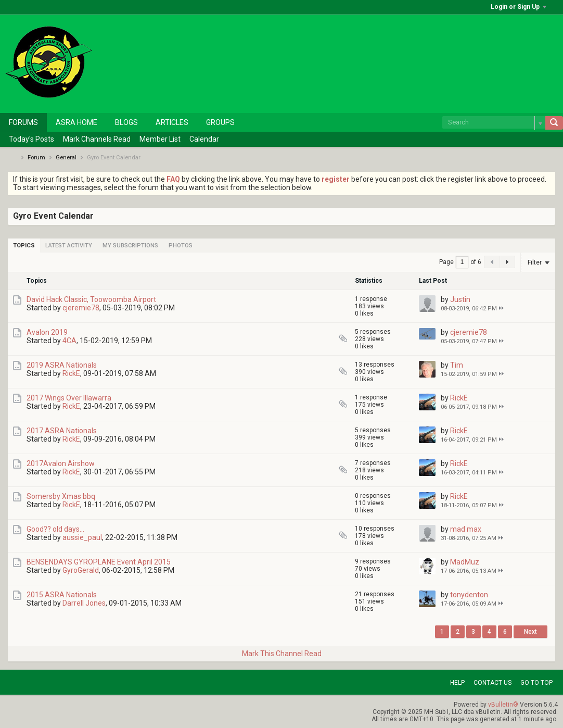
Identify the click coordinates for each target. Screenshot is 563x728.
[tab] (24, 246)
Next (530, 632)
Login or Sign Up (519, 7)
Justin (460, 299)
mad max (466, 529)
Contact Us (492, 683)
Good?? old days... (55, 529)
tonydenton (469, 595)
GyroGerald (81, 570)
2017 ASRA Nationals (62, 431)
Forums (23, 122)
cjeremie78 (81, 308)
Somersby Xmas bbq (61, 496)
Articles (172, 122)
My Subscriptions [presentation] (130, 246)
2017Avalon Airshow (61, 463)
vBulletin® (503, 705)
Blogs (126, 122)
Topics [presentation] (24, 246)
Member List (160, 139)
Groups (220, 122)
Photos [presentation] (181, 246)
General (66, 158)
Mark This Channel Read (282, 654)
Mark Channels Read (97, 139)
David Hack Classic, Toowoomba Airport (91, 299)
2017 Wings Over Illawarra (69, 398)
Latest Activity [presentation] (69, 246)
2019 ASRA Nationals (62, 365)
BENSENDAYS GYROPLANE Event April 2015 (99, 562)
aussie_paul (82, 537)
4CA (69, 341)
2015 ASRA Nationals (62, 595)
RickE (71, 373)
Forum (36, 158)
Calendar (204, 139)
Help (457, 683)
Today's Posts (31, 139)
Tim (457, 365)
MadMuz (465, 562)
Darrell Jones (84, 603)
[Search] (494, 122)
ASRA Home (76, 122)
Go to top (536, 683)
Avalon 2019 (47, 332)
